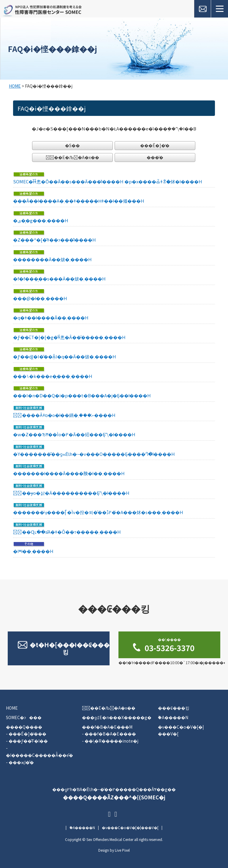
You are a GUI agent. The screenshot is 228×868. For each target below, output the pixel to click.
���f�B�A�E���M (107, 727)
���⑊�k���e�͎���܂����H (53, 376)
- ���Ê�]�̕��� (26, 734)
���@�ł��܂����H (40, 298)
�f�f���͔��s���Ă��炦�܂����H (59, 279)
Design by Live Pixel (114, 850)
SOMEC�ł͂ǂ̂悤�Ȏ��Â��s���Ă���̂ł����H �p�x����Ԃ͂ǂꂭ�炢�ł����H (108, 181)
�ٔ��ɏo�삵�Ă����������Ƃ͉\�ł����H (71, 493)
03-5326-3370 (169, 645)
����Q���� (24, 727)
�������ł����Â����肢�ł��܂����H (69, 473)
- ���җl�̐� (20, 762)
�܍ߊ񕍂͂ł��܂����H (33, 551)
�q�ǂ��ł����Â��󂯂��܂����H (51, 318)
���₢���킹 (174, 708)
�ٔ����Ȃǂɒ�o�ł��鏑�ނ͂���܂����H (64, 415)
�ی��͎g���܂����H (41, 220)
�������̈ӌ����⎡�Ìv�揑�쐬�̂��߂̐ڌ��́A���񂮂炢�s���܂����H (98, 512)
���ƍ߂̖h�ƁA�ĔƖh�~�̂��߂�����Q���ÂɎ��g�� (114, 794)
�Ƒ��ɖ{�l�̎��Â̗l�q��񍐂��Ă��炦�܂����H (65, 356)
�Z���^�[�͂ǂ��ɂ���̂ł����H (54, 240)
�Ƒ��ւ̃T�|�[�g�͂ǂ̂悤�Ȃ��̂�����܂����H (69, 337)
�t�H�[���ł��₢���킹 (70, 648)
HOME (15, 86)
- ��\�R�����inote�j (110, 741)
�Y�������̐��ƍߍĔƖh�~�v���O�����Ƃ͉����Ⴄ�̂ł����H (94, 454)
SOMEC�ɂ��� (24, 717)
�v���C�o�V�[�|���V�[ (130, 827)
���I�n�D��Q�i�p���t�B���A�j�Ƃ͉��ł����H (82, 395)
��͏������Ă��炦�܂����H (52, 259)
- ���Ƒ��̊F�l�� (27, 741)
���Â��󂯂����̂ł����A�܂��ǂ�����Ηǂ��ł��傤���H (79, 201)
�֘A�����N (173, 717)
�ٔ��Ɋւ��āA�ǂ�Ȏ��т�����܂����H (67, 532)
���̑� (155, 157)
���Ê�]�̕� (155, 145)
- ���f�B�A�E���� (109, 734)
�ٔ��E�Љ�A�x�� (72, 157)
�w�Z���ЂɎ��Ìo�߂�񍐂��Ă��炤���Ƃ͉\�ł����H (74, 434)
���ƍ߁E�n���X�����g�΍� (117, 717)
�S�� (72, 145)
